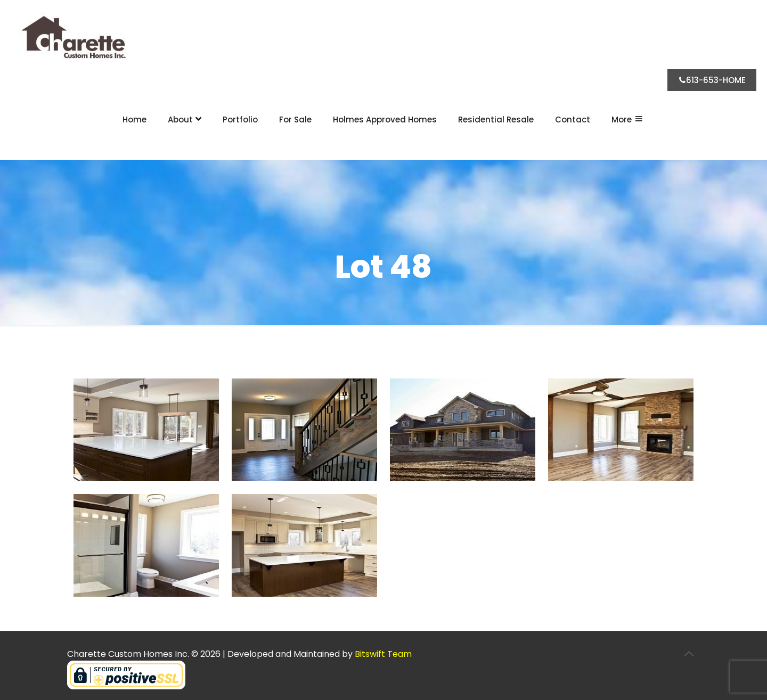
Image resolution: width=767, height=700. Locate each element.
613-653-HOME (712, 80)
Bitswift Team (383, 654)
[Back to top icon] (689, 654)
